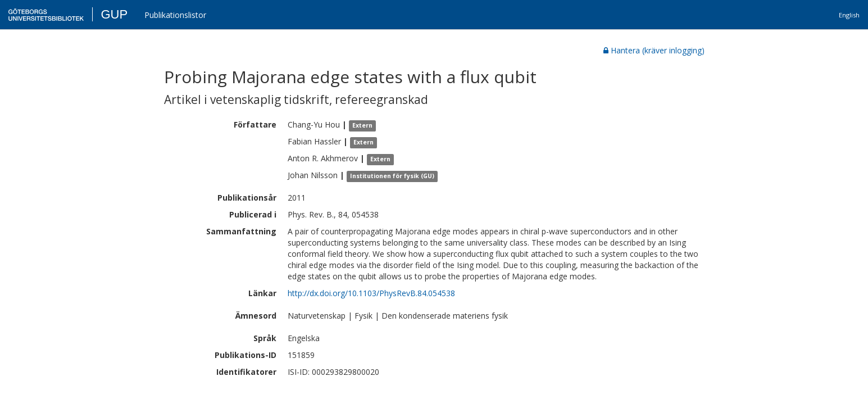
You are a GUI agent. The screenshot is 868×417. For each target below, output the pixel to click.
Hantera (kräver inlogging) (654, 50)
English (849, 15)
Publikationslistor (175, 15)
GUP (114, 14)
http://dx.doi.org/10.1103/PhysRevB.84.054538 (371, 293)
